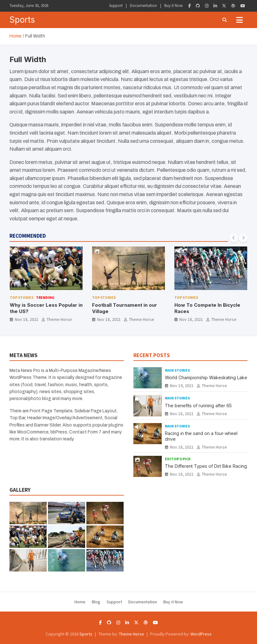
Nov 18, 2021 (27, 319)
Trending (45, 297)
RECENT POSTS (152, 355)
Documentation (143, 6)
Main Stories (177, 370)
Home (80, 602)
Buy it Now (173, 6)
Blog (96, 602)
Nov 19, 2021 (182, 386)
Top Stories (22, 297)
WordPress (201, 634)
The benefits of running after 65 (198, 406)
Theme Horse (59, 319)
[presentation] (234, 238)
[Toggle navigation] (239, 20)
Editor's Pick (178, 459)
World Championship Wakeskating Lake (206, 377)
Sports (22, 20)
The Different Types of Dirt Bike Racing (206, 466)
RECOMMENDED (28, 236)
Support (116, 6)
